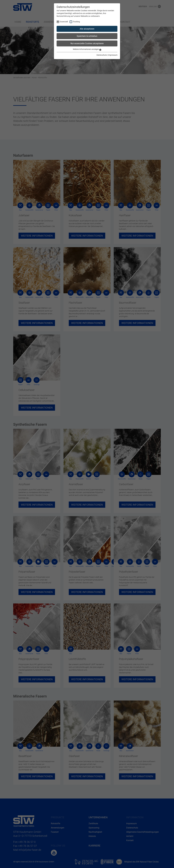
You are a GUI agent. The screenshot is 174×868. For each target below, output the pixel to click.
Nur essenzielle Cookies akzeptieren (87, 43)
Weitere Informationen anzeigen (87, 49)
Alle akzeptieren (87, 29)
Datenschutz (102, 55)
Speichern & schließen (87, 36)
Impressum (113, 55)
